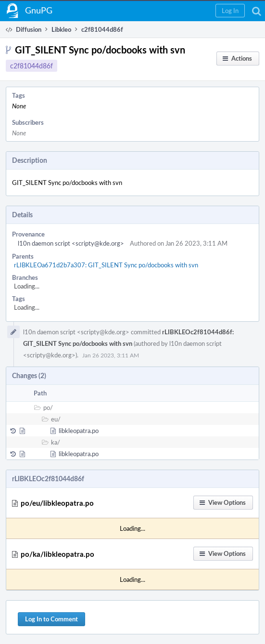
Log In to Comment (51, 619)
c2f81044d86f (32, 66)
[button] (230, 11)
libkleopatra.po (79, 431)
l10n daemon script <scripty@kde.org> (71, 243)
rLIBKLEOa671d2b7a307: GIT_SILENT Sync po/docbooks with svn (106, 265)
